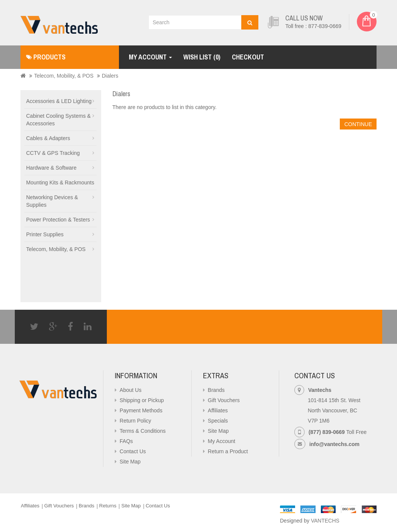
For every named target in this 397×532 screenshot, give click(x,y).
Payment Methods (141, 410)
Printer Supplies (45, 234)
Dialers (110, 76)
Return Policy (135, 421)
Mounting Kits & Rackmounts (60, 183)
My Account (222, 441)
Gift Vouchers (224, 400)
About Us (131, 390)
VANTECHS (325, 521)
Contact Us (133, 451)
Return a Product (228, 451)
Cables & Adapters (48, 138)
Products (46, 57)
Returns (108, 506)
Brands (216, 390)
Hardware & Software (51, 168)
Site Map (130, 462)
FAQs (126, 441)
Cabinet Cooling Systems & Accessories (58, 120)
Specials (218, 421)
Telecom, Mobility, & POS (64, 76)
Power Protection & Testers (58, 220)
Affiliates (218, 410)
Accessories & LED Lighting (59, 101)
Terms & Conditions (143, 431)
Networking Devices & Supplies (52, 201)
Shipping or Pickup (142, 400)
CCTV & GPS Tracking (53, 153)
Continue (358, 124)
